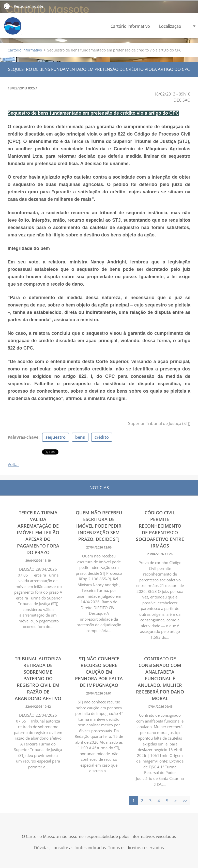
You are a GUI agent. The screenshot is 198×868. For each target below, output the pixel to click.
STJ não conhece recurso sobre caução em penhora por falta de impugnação (99, 672)
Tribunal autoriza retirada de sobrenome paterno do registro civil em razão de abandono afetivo (38, 678)
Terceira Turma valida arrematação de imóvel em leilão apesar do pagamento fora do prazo (38, 532)
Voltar (13, 464)
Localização (170, 26)
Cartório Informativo (130, 26)
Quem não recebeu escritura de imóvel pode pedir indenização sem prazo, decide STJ (99, 526)
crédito (102, 437)
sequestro (56, 437)
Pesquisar (7, 6)
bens (80, 437)
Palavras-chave (23, 437)
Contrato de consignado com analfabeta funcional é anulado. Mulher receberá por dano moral (160, 678)
